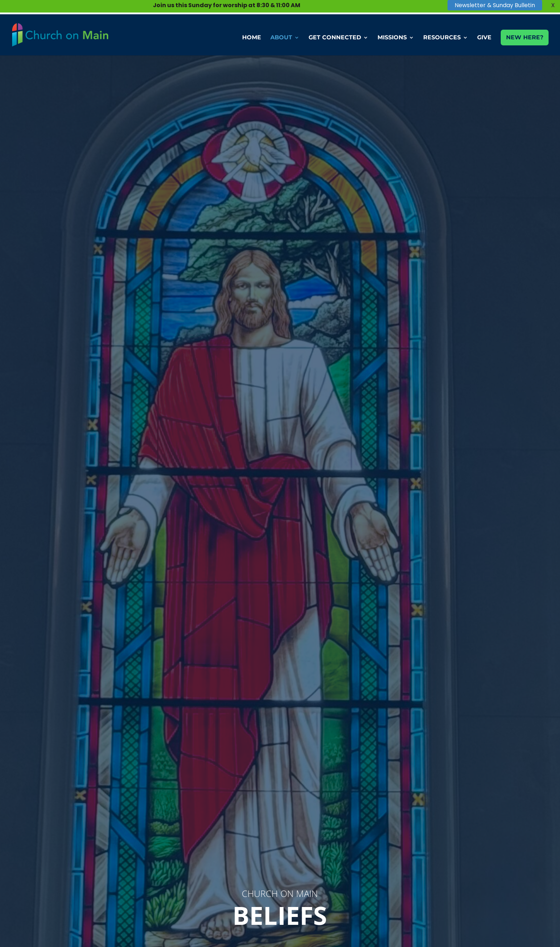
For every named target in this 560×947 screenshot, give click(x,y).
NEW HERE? (525, 37)
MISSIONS (392, 38)
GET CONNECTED (335, 38)
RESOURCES (442, 38)
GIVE (484, 38)
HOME (252, 38)
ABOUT (281, 38)
